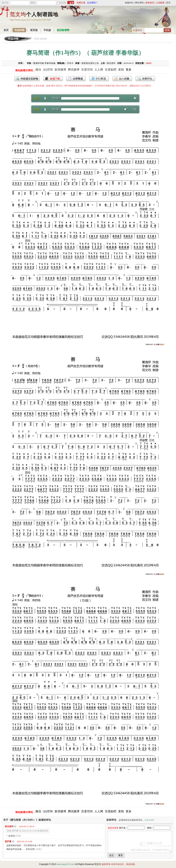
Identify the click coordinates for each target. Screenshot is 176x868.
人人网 (99, 70)
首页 (168, 3)
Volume (134, 98)
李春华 (70, 63)
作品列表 (19, 30)
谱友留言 (150, 3)
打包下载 (53, 79)
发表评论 (145, 79)
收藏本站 (129, 3)
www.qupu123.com (66, 864)
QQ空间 (48, 70)
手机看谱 (99, 79)
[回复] (18, 836)
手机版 (47, 30)
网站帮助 (139, 3)
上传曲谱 (160, 3)
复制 (121, 70)
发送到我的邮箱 (27, 79)
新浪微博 (60, 70)
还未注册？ (150, 820)
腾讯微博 (74, 70)
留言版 (34, 30)
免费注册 (81, 3)
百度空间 (87, 70)
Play (45, 98)
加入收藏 (122, 79)
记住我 (63, 3)
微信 (38, 70)
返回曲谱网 (63, 30)
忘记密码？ (92, 3)
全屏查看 (76, 79)
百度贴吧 (111, 70)
